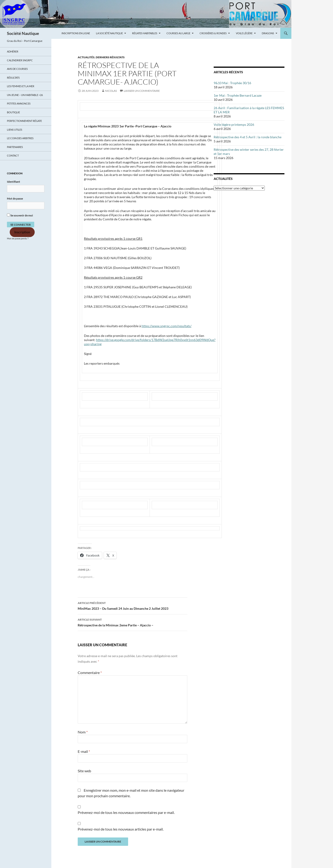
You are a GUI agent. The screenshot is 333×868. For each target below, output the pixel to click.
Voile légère (244, 33)
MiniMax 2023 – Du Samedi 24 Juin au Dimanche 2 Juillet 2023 (133, 605)
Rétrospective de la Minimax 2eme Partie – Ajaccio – (133, 622)
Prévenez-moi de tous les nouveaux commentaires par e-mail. (126, 812)
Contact (13, 155)
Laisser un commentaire (142, 91)
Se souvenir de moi (20, 215)
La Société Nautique (109, 33)
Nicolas (111, 91)
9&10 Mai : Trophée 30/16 (232, 83)
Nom (83, 732)
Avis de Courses (17, 69)
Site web (84, 771)
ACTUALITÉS (86, 57)
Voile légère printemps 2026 (234, 125)
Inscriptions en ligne (76, 33)
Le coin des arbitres (20, 138)
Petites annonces (19, 103)
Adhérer (13, 51)
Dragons (268, 33)
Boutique (13, 112)
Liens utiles (15, 130)
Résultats (13, 78)
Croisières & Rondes (213, 33)
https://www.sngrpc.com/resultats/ (166, 326)
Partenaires (15, 147)
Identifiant (14, 182)
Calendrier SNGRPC (20, 60)
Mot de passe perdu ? (18, 239)
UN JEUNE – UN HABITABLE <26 (25, 95)
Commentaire (90, 673)
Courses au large (178, 33)
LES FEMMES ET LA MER (21, 86)
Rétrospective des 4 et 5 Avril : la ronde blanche (248, 137)
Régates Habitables (145, 33)
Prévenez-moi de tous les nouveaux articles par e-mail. (121, 829)
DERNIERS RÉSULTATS (110, 57)
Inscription (22, 232)
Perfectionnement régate (24, 121)
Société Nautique (23, 33)
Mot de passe (15, 199)
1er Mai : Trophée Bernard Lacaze (238, 95)
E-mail (84, 751)
